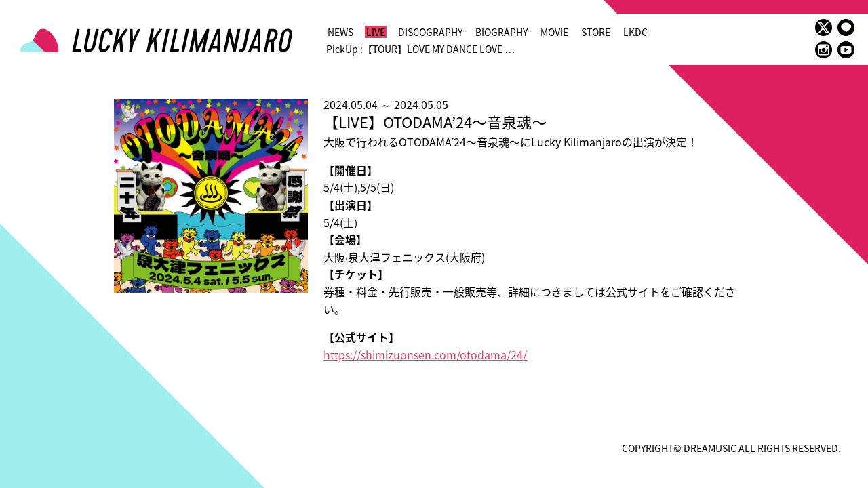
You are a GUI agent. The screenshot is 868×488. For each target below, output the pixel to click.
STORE (596, 32)
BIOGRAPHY (501, 32)
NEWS (340, 32)
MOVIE (554, 32)
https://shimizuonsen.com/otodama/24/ (425, 354)
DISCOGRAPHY (430, 32)
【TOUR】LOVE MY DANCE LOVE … (439, 49)
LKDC (635, 32)
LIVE (376, 32)
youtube (846, 50)
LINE (846, 27)
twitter (824, 27)
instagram (824, 50)
